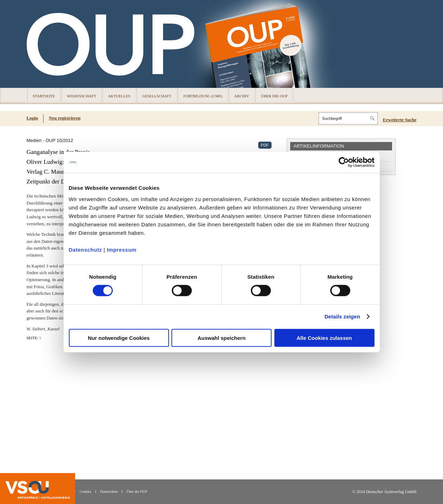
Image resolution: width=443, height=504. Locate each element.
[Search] (348, 118)
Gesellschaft (157, 96)
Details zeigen (342, 316)
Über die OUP (274, 96)
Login (32, 118)
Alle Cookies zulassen (324, 338)
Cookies (85, 492)
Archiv (242, 96)
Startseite (44, 96)
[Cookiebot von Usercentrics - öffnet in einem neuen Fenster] (344, 162)
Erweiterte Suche (400, 120)
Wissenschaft (81, 96)
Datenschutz (86, 249)
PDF (265, 145)
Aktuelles (119, 96)
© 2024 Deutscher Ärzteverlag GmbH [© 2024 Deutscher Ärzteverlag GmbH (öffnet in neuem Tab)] (384, 492)
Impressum (122, 249)
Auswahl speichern (221, 338)
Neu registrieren (65, 118)
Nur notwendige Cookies (119, 338)
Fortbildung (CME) (203, 96)
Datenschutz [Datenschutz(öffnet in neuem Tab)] (109, 492)
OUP (35, 44)
